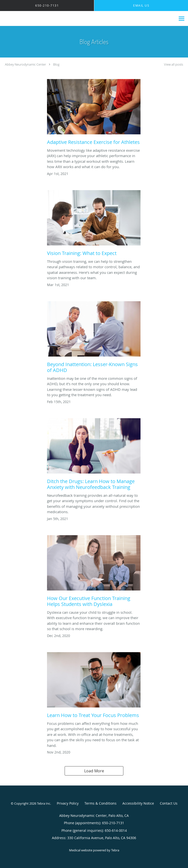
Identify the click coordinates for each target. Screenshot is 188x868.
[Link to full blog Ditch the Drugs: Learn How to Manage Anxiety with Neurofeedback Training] (94, 455)
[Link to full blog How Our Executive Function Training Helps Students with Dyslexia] (94, 572)
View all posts (174, 64)
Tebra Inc (44, 803)
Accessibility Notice (138, 803)
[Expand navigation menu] (182, 19)
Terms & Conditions (100, 803)
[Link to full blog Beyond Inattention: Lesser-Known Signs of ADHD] (94, 338)
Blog (56, 64)
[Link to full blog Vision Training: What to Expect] (94, 224)
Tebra (115, 850)
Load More (94, 771)
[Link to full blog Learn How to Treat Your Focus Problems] (94, 686)
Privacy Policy (68, 803)
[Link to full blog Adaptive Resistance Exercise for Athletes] (94, 113)
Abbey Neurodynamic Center (25, 64)
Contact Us (169, 803)
